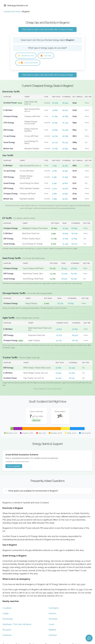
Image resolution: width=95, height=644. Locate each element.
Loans (52, 625)
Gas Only (48, 56)
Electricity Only (27, 56)
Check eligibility (14, 467)
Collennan (7, 636)
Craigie (6, 614)
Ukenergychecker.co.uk (16, 5)
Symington (54, 609)
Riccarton (7, 630)
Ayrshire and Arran (12, 12)
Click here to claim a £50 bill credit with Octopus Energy (47, 29)
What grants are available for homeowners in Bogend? (33, 491)
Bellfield (52, 630)
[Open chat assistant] (89, 638)
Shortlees (53, 620)
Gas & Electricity (29, 63)
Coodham (7, 609)
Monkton (53, 636)
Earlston (53, 614)
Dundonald (8, 620)
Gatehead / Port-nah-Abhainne (17, 625)
